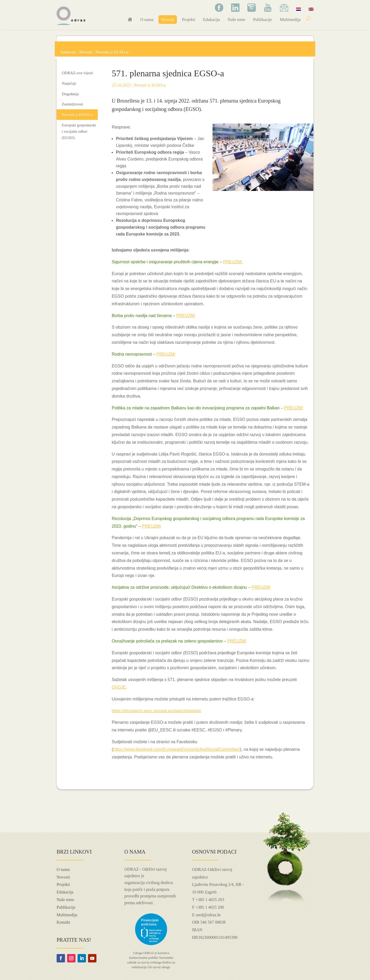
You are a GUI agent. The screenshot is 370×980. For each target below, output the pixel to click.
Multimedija (290, 20)
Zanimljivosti (72, 104)
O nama (147, 20)
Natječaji (69, 83)
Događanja (70, 94)
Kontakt (63, 922)
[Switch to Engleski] (311, 9)
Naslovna (68, 52)
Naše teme (236, 20)
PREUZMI (233, 262)
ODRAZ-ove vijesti (77, 73)
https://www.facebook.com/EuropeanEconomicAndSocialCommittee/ (177, 749)
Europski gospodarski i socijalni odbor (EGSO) (79, 131)
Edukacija (211, 20)
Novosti (168, 20)
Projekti (189, 20)
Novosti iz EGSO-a (112, 52)
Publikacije (263, 20)
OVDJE (119, 687)
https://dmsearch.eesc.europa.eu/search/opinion (156, 711)
